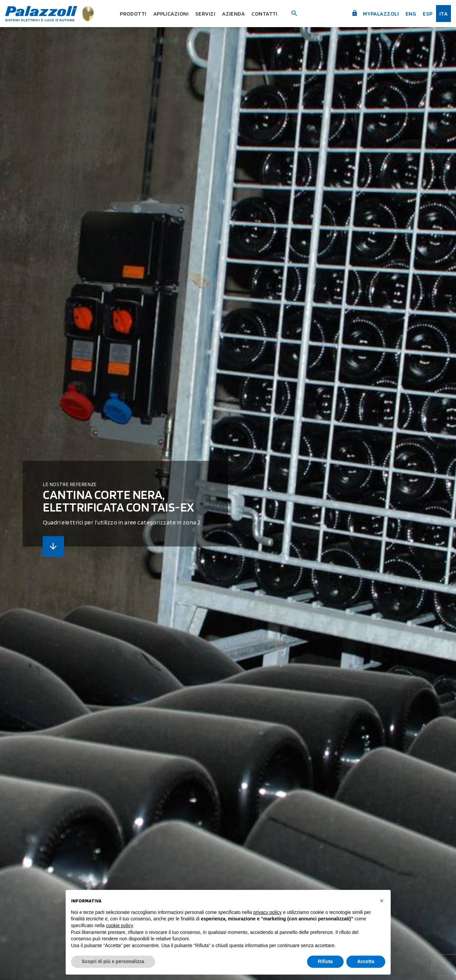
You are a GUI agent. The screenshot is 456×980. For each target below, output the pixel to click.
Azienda (235, 14)
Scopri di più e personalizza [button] (113, 961)
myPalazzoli (374, 14)
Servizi (206, 14)
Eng (410, 14)
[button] (382, 901)
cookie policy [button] (119, 925)
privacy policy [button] (267, 912)
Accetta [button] (366, 961)
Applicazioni (171, 14)
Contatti (266, 14)
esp (427, 14)
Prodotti (133, 14)
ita (443, 14)
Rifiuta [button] (325, 961)
